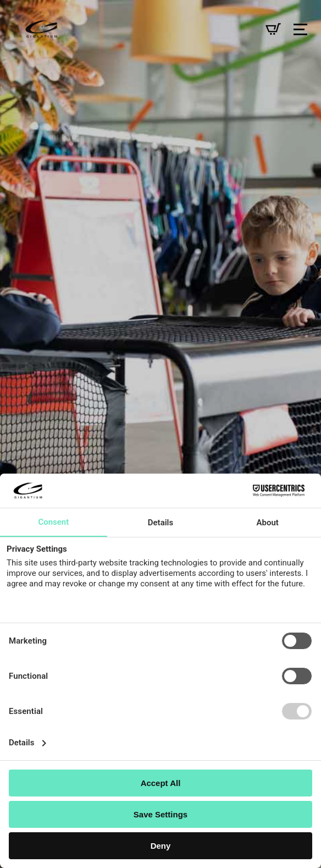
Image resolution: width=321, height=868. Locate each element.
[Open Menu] (300, 29)
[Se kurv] (273, 29)
